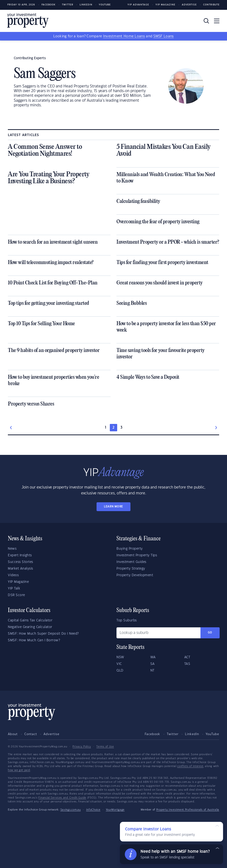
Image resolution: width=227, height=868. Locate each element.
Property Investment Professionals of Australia (188, 810)
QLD (120, 671)
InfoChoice (93, 810)
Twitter (68, 5)
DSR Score (16, 595)
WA (153, 657)
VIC (119, 664)
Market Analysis (21, 569)
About (13, 734)
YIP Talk (14, 588)
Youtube (105, 5)
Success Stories (21, 562)
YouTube (212, 734)
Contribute (211, 5)
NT (152, 671)
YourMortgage (115, 810)
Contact (31, 734)
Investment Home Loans (124, 36)
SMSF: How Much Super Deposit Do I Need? (43, 634)
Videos (13, 575)
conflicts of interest (190, 766)
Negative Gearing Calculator (30, 627)
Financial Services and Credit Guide (62, 798)
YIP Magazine (165, 5)
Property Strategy (131, 569)
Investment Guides (131, 562)
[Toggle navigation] (217, 21)
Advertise (189, 5)
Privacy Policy (82, 747)
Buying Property (130, 549)
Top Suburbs (127, 620)
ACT (187, 657)
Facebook (49, 5)
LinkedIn (86, 5)
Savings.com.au (71, 810)
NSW (120, 657)
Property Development (135, 575)
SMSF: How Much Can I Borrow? (34, 640)
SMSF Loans (163, 36)
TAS (187, 664)
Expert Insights (20, 555)
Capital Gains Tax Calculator (30, 620)
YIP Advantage (138, 5)
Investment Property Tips (137, 555)
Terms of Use (105, 747)
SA (153, 664)
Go (210, 633)
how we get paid (19, 770)
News (12, 549)
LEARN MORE (113, 507)
